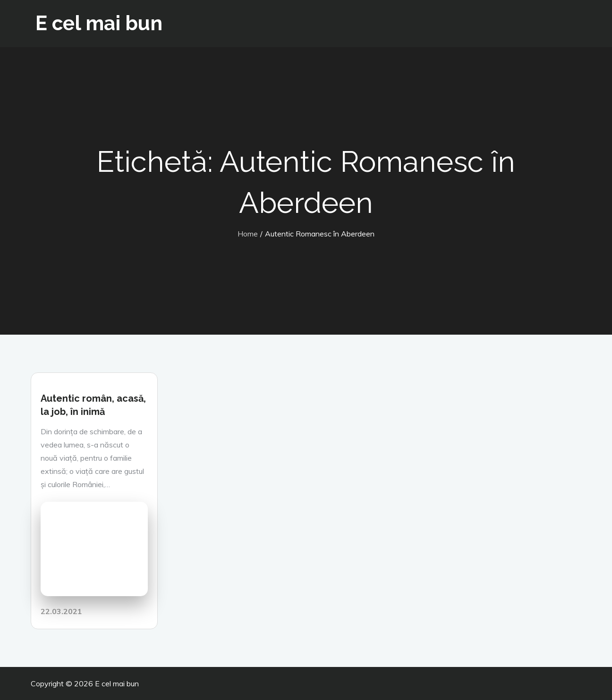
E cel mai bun (99, 23)
